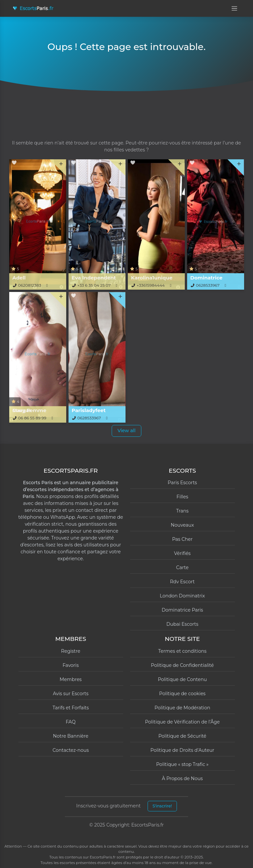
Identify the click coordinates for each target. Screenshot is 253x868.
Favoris (71, 665)
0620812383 (30, 285)
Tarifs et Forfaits (70, 708)
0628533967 (208, 285)
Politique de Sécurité (183, 736)
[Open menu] (235, 8)
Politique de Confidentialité (182, 665)
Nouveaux (182, 525)
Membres (71, 679)
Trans (182, 511)
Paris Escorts (182, 483)
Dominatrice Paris (183, 610)
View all (127, 431)
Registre (70, 651)
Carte (183, 567)
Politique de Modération (182, 708)
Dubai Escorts (182, 624)
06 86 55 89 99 (32, 418)
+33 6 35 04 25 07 (94, 285)
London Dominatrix (182, 596)
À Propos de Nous (182, 778)
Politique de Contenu (182, 679)
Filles (182, 497)
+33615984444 (151, 285)
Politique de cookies (182, 694)
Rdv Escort (182, 582)
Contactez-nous (70, 750)
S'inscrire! (162, 806)
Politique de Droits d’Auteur (183, 750)
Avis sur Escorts (70, 694)
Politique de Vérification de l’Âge (182, 722)
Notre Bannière (71, 736)
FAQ (70, 722)
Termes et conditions (182, 651)
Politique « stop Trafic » (182, 764)
